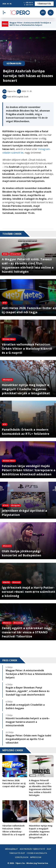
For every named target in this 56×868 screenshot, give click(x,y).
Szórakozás (14, 63)
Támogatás (44, 4)
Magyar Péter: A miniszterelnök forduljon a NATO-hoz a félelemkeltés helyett (30, 24)
